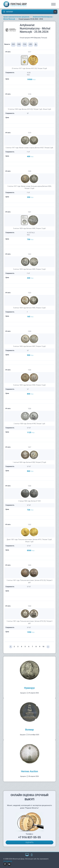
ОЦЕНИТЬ (29, 842)
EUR (13, 44)
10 (43, 647)
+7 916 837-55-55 (29, 837)
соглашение (8, 861)
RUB (19, 44)
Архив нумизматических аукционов (16, 17)
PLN (25, 44)
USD (30, 44)
